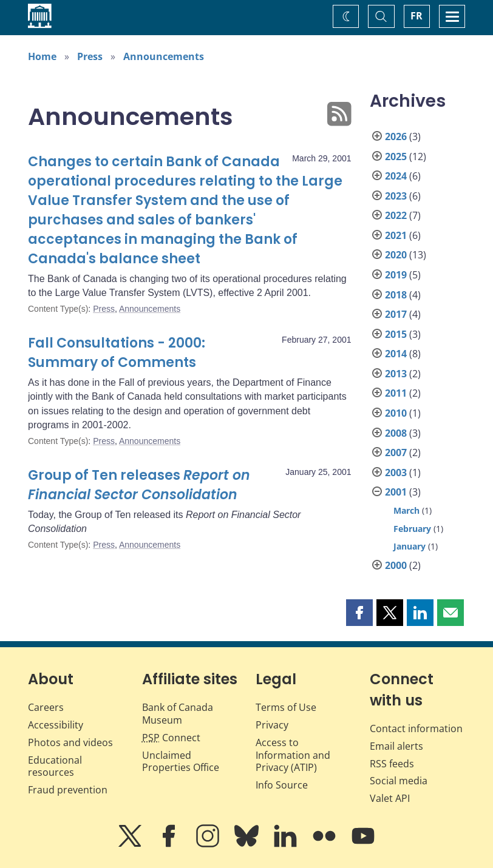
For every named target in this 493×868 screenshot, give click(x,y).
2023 (396, 196)
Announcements (164, 56)
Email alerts (396, 746)
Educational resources (55, 766)
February (412, 529)
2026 (396, 136)
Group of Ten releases (139, 485)
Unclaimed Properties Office (181, 762)
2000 (396, 565)
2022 (396, 215)
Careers (46, 707)
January (410, 546)
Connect (171, 738)
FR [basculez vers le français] (416, 16)
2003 (396, 473)
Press (90, 56)
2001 (396, 492)
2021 (396, 235)
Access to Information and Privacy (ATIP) (293, 755)
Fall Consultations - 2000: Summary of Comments (117, 353)
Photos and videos (70, 742)
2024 (396, 176)
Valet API (390, 798)
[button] (359, 613)
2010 (396, 413)
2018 (396, 295)
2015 (396, 334)
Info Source (282, 785)
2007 (396, 453)
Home (42, 56)
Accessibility (56, 725)
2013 (396, 374)
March (406, 510)
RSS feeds (392, 764)
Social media (399, 781)
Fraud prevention (68, 790)
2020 (396, 255)
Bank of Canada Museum (178, 714)
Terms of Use (286, 707)
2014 (396, 354)
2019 (396, 275)
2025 (396, 156)
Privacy (272, 725)
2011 (396, 393)
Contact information (416, 728)
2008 (396, 433)
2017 (396, 314)
